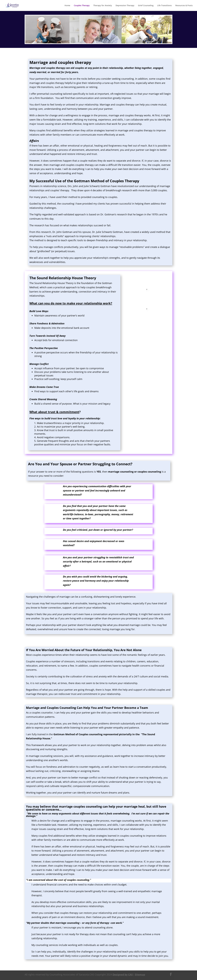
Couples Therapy (82, 6)
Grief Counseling (146, 6)
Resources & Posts (184, 6)
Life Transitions (164, 6)
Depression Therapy (125, 6)
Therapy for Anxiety (103, 6)
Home (67, 6)
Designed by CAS (123, 975)
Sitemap (140, 975)
